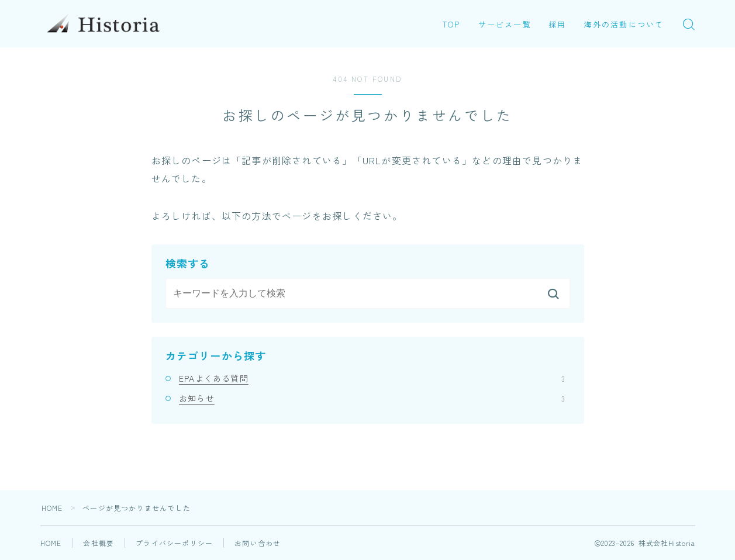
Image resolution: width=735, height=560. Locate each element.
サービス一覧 (505, 24)
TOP (451, 24)
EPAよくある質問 (372, 378)
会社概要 (99, 543)
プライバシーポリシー (174, 543)
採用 (557, 24)
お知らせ (372, 398)
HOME (52, 508)
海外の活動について (624, 24)
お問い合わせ (258, 543)
